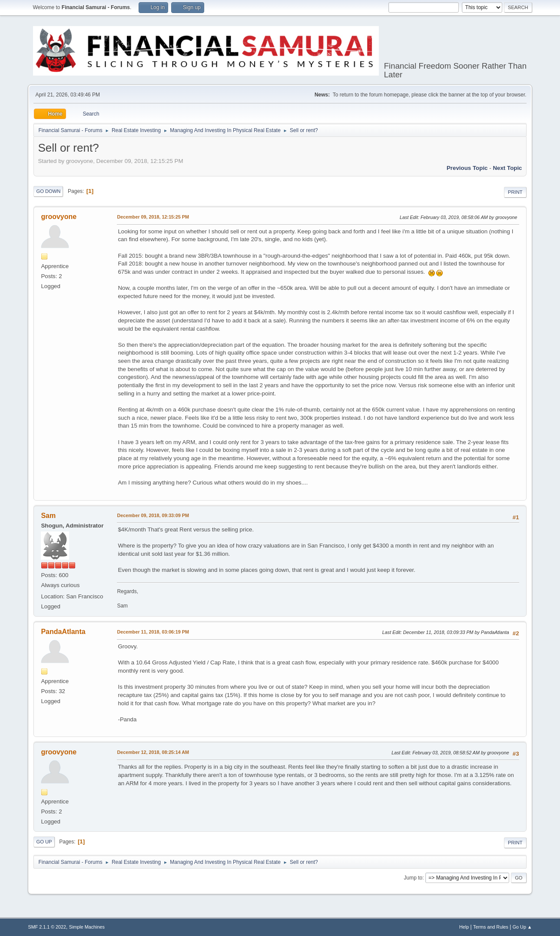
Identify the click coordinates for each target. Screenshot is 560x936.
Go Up (44, 842)
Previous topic (467, 168)
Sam (48, 516)
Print (515, 192)
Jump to (413, 878)
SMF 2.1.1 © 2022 (47, 927)
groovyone (59, 217)
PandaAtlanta (63, 632)
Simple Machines (87, 927)
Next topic (507, 168)
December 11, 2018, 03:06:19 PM (153, 632)
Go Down (48, 191)
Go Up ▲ (522, 927)
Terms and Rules (491, 927)
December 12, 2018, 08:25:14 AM (153, 752)
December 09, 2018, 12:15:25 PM (153, 217)
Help (464, 927)
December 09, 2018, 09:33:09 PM (153, 515)
